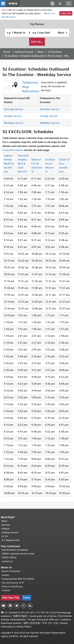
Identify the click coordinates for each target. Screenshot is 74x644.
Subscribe (66, 13)
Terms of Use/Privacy (12, 587)
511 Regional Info (11, 540)
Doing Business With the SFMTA (18, 579)
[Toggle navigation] (69, 4)
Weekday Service (14, 123)
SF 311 (5, 536)
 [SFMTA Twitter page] (17, 606)
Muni (41, 52)
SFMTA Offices (9, 558)
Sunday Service (13, 116)
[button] (52, 3)
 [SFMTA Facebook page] (10, 606)
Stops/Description (13, 150)
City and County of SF (13, 583)
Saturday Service (13, 109)
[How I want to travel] (63, 33)
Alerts (5, 10)
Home (7, 52)
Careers (5, 575)
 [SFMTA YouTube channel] (4, 606)
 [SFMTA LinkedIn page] (30, 606)
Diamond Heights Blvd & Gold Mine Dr (23, 164)
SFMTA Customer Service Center (18, 554)
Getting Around (24, 52)
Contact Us (7, 561)
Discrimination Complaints (15, 550)
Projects (6, 529)
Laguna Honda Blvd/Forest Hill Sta (9, 164)
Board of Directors (11, 571)
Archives (6, 590)
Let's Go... (37, 42)
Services (6, 525)
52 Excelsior (55, 52)
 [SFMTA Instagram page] (23, 606)
